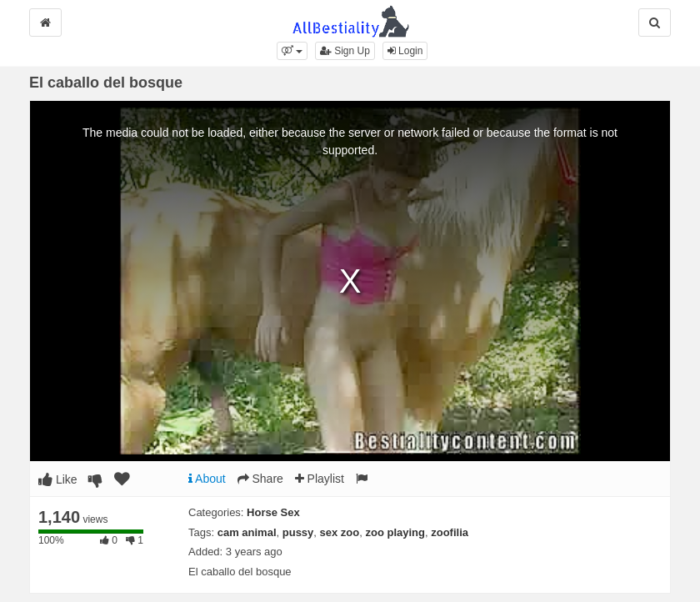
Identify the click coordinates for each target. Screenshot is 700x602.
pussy (298, 532)
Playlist (320, 479)
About (207, 479)
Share (260, 479)
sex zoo (340, 532)
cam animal (247, 532)
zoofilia (450, 532)
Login (405, 51)
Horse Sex (273, 512)
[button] (292, 51)
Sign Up (345, 51)
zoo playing (395, 532)
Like (58, 479)
